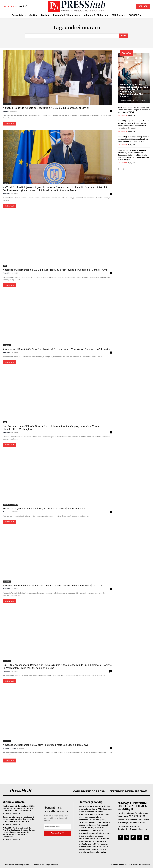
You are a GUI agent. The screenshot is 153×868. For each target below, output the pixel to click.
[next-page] (123, 169)
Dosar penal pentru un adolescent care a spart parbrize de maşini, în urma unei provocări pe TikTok (134, 110)
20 (111, 671)
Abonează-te (57, 833)
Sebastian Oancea (9, 748)
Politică (6, 183)
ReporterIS (7, 512)
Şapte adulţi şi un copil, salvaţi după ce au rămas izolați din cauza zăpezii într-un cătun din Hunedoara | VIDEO (133, 139)
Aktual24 (6, 111)
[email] (57, 826)
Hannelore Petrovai (127, 100)
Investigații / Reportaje (11, 505)
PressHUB (6, 194)
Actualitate (7, 104)
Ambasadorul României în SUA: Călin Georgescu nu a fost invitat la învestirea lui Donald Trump (55, 270)
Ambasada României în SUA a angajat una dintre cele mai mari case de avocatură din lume (53, 586)
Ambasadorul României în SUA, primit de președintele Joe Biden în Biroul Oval (46, 745)
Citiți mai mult (9, 124)
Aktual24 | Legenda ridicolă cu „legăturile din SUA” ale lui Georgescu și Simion (46, 108)
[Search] (123, 36)
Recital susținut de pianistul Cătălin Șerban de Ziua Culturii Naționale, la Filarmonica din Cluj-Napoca (134, 90)
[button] (24, 6)
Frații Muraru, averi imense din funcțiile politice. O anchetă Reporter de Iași (44, 509)
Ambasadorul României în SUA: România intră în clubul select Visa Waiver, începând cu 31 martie (56, 349)
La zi (5, 266)
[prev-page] (119, 169)
